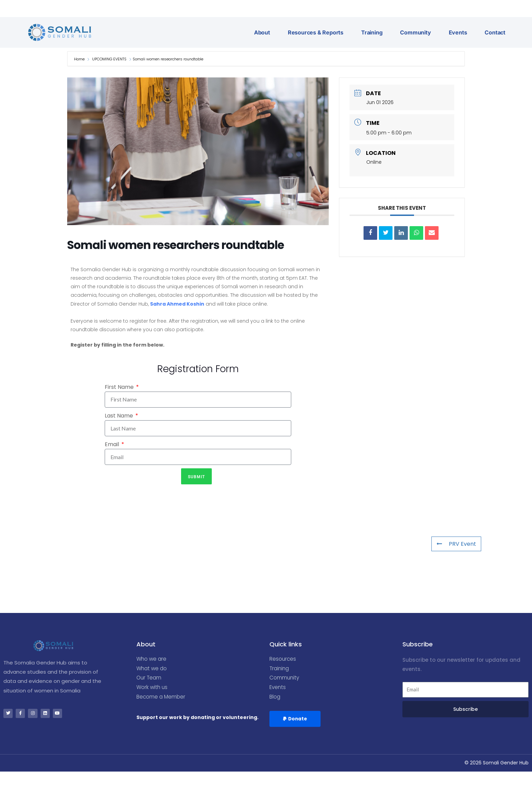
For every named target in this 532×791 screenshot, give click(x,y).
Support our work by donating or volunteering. (197, 720)
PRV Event (456, 544)
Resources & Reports (316, 32)
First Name (120, 387)
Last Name (120, 416)
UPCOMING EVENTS (109, 59)
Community (415, 32)
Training (372, 32)
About (262, 32)
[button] (296, 721)
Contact (495, 32)
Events (458, 32)
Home (80, 59)
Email (113, 444)
